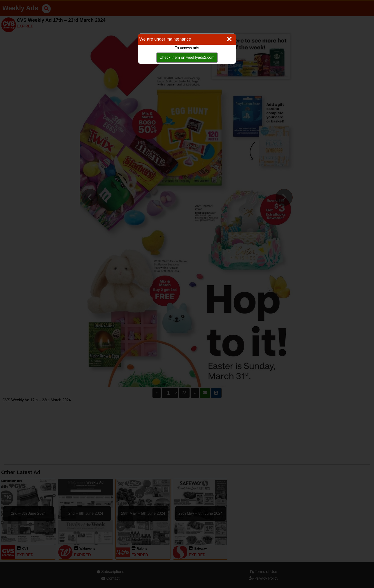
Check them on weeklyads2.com (187, 57)
